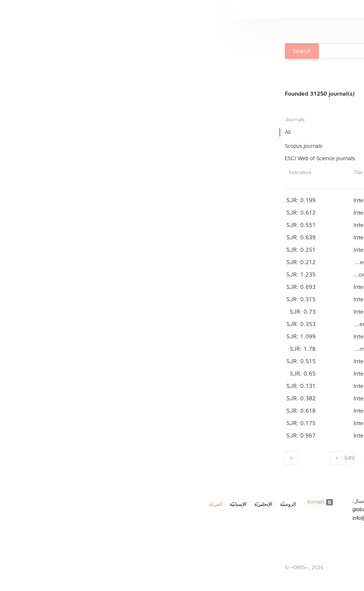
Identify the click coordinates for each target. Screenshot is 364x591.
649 (117, 458)
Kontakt (88, 502)
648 (138, 458)
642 (262, 458)
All (55, 132)
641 (282, 458)
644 (220, 458)
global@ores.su (138, 509)
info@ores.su (135, 518)
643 (241, 458)
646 (179, 458)
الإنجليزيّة (31, 504)
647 (159, 458)
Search (69, 51)
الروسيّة (56, 504)
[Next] (59, 458)
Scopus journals (71, 146)
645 (200, 458)
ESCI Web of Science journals (88, 159)
